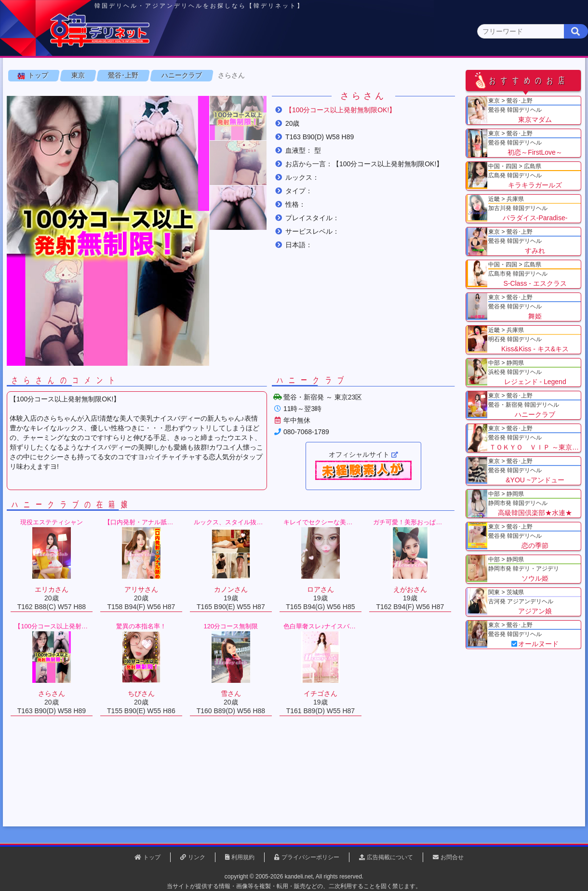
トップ (41, 120)
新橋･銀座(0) (420, 94)
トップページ (47, 75)
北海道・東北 (265, 75)
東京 (126, 75)
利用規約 (243, 857)
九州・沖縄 (542, 75)
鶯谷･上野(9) (98, 94)
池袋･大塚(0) (259, 94)
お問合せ (452, 857)
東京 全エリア (36, 94)
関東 (195, 75)
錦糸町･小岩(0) (473, 94)
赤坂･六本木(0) (367, 94)
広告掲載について (390, 857)
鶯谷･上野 (126, 120)
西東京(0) (521, 94)
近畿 (403, 75)
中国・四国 (473, 75)
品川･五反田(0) (311, 94)
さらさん (234, 120)
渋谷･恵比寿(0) (206, 94)
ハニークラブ (185, 120)
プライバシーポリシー (310, 857)
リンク (197, 857)
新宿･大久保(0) (150, 94)
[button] (241, 163)
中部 (334, 75)
